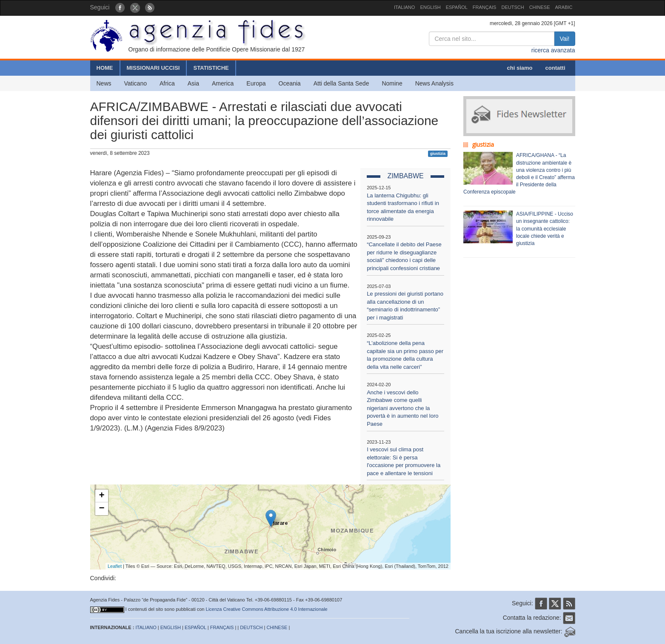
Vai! (564, 39)
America (223, 83)
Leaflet (115, 566)
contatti (555, 68)
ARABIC (564, 7)
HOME (105, 68)
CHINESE (540, 7)
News (104, 83)
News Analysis (434, 83)
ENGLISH (430, 7)
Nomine (392, 83)
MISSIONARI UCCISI (153, 68)
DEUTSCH (512, 7)
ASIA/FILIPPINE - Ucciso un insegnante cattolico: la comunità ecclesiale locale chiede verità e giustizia (545, 229)
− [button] (101, 509)
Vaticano (136, 83)
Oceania (290, 83)
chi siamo (520, 68)
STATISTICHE (211, 68)
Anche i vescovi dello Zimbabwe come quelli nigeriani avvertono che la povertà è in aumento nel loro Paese (402, 408)
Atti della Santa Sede (341, 83)
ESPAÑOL (457, 7)
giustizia (438, 154)
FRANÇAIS (485, 7)
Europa (256, 83)
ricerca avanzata (553, 50)
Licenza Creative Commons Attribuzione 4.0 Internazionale (267, 609)
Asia (193, 83)
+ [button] (101, 496)
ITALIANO (404, 7)
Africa (167, 83)
